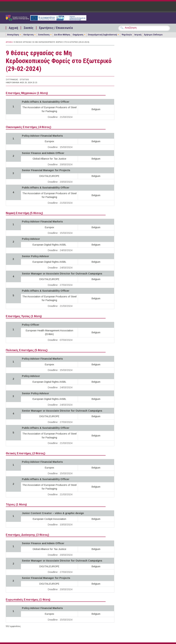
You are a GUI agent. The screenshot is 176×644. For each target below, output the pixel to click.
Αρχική (13, 28)
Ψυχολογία (127, 35)
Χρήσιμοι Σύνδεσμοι (153, 35)
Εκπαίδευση (44, 35)
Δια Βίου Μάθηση (62, 35)
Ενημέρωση (78, 35)
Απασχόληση (13, 35)
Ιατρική (138, 35)
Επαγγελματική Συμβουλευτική (102, 35)
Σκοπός (29, 28)
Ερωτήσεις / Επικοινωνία (56, 28)
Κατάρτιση (28, 35)
